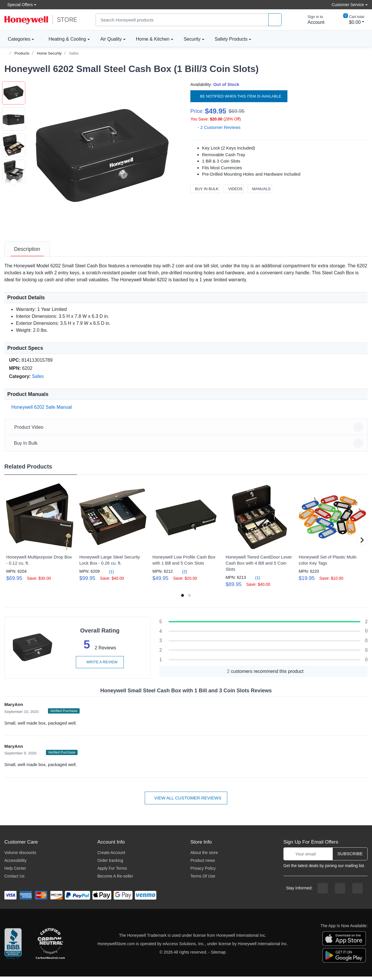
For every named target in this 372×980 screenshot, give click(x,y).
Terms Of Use (203, 880)
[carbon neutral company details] (50, 947)
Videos (234, 189)
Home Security (49, 53)
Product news (203, 864)
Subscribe (350, 857)
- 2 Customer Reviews (215, 127)
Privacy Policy (203, 872)
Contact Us (14, 880)
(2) (181, 575)
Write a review (100, 665)
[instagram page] (340, 892)
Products (22, 53)
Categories (17, 39)
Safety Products (231, 39)
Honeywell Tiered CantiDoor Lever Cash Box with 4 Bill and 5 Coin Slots (259, 566)
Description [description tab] (27, 253)
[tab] (27, 253)
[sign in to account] (312, 20)
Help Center (15, 872)
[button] (103, 156)
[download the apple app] (344, 942)
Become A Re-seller (115, 880)
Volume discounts (20, 856)
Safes (74, 53)
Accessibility (15, 864)
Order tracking (110, 864)
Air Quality (111, 39)
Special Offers (19, 4)
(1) (108, 575)
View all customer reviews (186, 801)
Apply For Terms (112, 872)
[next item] (14, 235)
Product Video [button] (187, 430)
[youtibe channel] (357, 892)
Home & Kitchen (153, 39)
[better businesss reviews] (13, 947)
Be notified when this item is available (239, 96)
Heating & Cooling (67, 39)
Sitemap (218, 956)
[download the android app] (344, 959)
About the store (204, 856)
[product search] (275, 20)
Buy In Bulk (205, 189)
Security (192, 39)
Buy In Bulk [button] (187, 447)
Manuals (260, 189)
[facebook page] (323, 892)
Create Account (111, 856)
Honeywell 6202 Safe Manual (40, 411)
